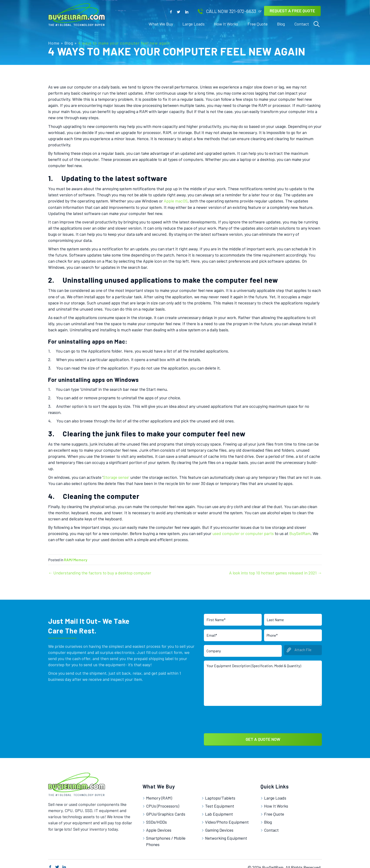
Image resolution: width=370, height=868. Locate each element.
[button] (171, 12)
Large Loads (275, 793)
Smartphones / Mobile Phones (166, 837)
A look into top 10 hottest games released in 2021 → (275, 573)
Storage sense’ (116, 477)
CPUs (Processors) (163, 801)
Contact (271, 826)
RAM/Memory (76, 560)
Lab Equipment (219, 809)
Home (54, 43)
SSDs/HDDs (156, 817)
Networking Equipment (226, 834)
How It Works (276, 801)
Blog (69, 43)
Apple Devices (159, 826)
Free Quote (274, 809)
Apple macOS (176, 201)
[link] (161, 24)
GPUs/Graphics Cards (166, 809)
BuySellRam (300, 533)
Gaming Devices (219, 826)
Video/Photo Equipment (227, 817)
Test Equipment (220, 801)
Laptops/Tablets (220, 793)
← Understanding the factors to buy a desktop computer (100, 573)
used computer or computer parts (243, 533)
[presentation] (240, 714)
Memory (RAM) (159, 793)
